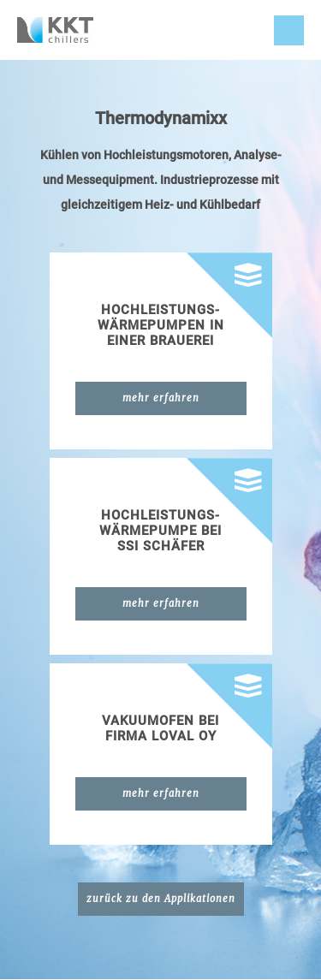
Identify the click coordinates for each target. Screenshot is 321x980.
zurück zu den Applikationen (161, 899)
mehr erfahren (161, 398)
